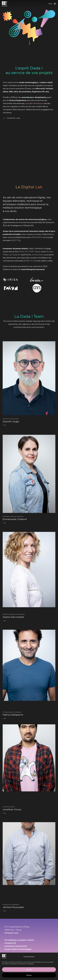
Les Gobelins (14, 255)
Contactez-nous (11, 933)
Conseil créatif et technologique (18, 949)
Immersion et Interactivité (15, 946)
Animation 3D (10, 943)
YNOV (22, 252)
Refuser (29, 975)
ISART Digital (35, 252)
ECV (27, 252)
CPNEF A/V (29, 261)
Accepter (29, 970)
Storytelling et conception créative (19, 940)
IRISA (34, 237)
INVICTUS (16, 241)
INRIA (40, 237)
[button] (52, 4)
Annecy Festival (38, 255)
